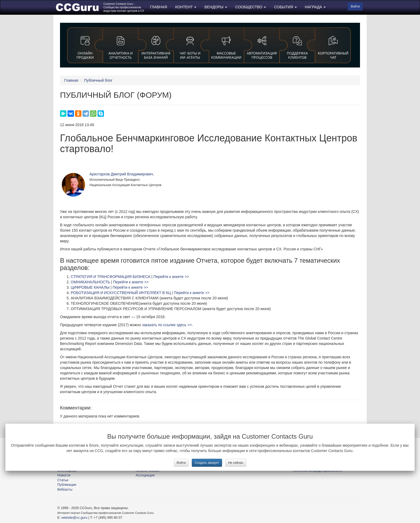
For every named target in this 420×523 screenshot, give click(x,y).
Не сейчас (236, 463)
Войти (181, 463)
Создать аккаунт (207, 463)
